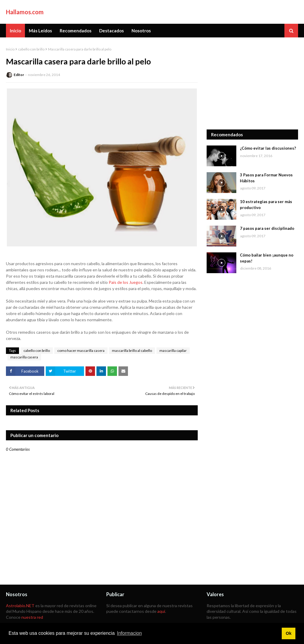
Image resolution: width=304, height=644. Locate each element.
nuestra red (32, 617)
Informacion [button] (129, 633)
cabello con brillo (31, 49)
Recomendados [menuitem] (76, 31)
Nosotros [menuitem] (141, 31)
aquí (161, 611)
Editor (19, 75)
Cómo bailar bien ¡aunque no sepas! (267, 258)
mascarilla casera (24, 357)
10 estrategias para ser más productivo (266, 205)
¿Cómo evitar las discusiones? (268, 148)
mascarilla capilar (173, 351)
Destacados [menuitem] (111, 31)
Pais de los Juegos (126, 282)
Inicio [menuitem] (15, 31)
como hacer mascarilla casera (81, 351)
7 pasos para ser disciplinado (267, 228)
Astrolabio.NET (20, 606)
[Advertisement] (252, 83)
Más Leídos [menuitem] (40, 31)
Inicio (10, 49)
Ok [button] (288, 633)
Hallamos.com (25, 12)
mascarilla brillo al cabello (132, 351)
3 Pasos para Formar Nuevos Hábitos (266, 178)
